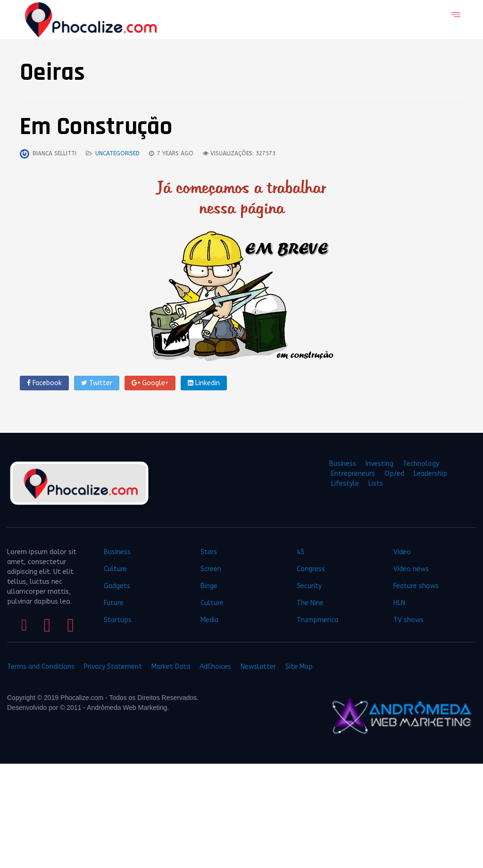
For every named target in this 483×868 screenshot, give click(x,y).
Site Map (299, 667)
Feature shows (416, 586)
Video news (411, 569)
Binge (209, 586)
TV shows (409, 620)
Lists (376, 484)
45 (300, 552)
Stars (209, 552)
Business (343, 464)
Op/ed (394, 474)
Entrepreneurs (353, 474)
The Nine (310, 603)
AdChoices (215, 667)
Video (402, 552)
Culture (115, 569)
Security (309, 586)
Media (209, 620)
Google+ (150, 383)
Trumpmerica (317, 620)
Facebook (44, 383)
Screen (211, 569)
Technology (421, 464)
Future (114, 603)
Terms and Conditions (41, 667)
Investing (379, 464)
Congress (311, 569)
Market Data (171, 667)
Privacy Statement (113, 667)
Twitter (97, 383)
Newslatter (258, 667)
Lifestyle (345, 484)
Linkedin (204, 383)
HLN (399, 603)
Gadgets (117, 586)
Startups (118, 620)
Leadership (430, 474)
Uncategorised (117, 153)
